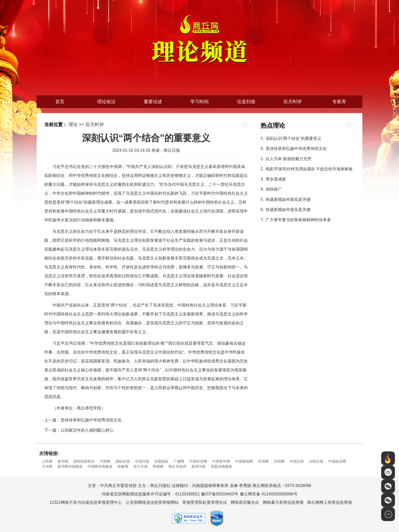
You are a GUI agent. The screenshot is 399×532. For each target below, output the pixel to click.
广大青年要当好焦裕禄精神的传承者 (298, 220)
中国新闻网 (244, 461)
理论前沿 (106, 102)
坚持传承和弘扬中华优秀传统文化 (296, 149)
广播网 (179, 461)
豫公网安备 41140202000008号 (269, 494)
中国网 (105, 461)
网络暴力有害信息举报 (283, 502)
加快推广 (274, 189)
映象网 (123, 466)
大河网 (47, 466)
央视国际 (161, 461)
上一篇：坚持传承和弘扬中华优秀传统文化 (83, 420)
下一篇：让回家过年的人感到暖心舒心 (79, 430)
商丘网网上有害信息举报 (330, 502)
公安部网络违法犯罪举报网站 (152, 502)
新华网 (63, 461)
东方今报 (140, 466)
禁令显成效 (276, 179)
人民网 (47, 461)
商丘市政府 (177, 466)
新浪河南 (198, 466)
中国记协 (297, 461)
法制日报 (316, 461)
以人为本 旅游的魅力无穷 (289, 159)
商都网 (158, 466)
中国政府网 (337, 461)
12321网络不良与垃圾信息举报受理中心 (86, 502)
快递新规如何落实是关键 (288, 199)
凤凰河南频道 (221, 466)
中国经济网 (198, 461)
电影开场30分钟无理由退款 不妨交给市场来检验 (309, 169)
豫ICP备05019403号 (220, 494)
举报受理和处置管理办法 (205, 502)
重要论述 (153, 102)
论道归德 (246, 102)
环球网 (263, 461)
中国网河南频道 (100, 466)
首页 (60, 102)
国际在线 (123, 461)
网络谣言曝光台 (245, 502)
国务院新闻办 (84, 461)
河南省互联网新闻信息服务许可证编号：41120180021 (151, 494)
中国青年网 (221, 461)
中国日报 (142, 461)
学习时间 (199, 102)
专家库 (339, 102)
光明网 (279, 461)
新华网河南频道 (70, 466)
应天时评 (293, 102)
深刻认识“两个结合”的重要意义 (294, 138)
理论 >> (76, 125)
